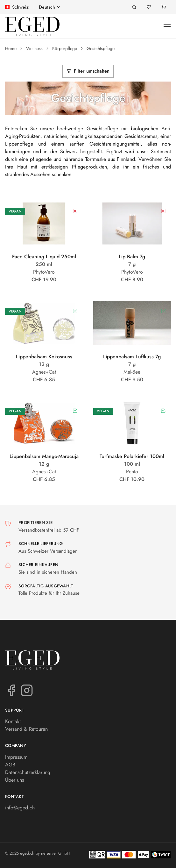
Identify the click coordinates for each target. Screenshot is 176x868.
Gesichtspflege (101, 48)
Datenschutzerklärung (28, 772)
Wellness (34, 48)
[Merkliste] (149, 7)
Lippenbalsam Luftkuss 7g (132, 357)
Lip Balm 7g (132, 257)
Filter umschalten (88, 71)
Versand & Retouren (26, 729)
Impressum (16, 757)
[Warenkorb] (164, 7)
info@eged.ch (20, 808)
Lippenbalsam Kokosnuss (44, 357)
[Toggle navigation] (167, 27)
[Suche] (134, 7)
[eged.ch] (32, 26)
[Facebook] (11, 690)
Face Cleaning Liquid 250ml (44, 257)
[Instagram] (27, 690)
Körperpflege (65, 48)
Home (11, 48)
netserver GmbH (55, 853)
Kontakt (13, 721)
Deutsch (47, 7)
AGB (10, 765)
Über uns (14, 780)
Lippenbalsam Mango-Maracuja (44, 456)
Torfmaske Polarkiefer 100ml (132, 456)
